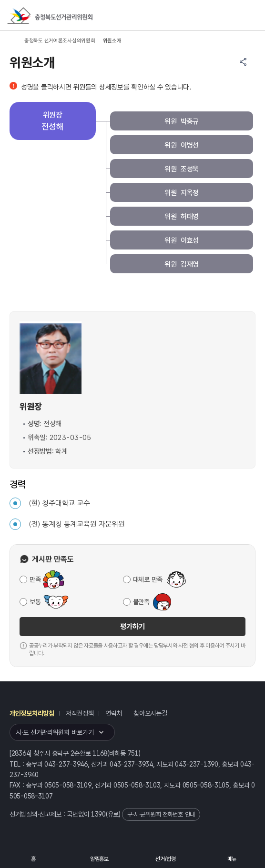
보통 (35, 602)
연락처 (114, 713)
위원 (182, 122)
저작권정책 (80, 713)
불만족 (141, 602)
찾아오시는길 (150, 713)
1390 (98, 814)
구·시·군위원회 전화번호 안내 (161, 814)
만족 (35, 579)
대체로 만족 (148, 579)
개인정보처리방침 (32, 713)
